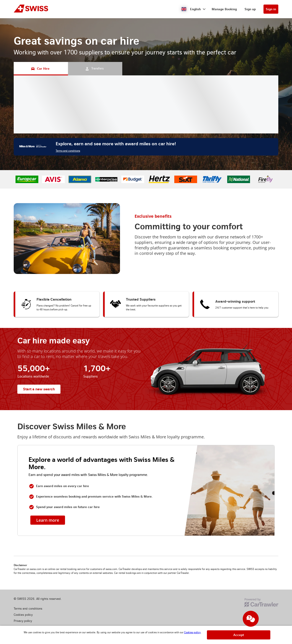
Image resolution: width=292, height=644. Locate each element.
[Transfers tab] (95, 69)
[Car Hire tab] (41, 69)
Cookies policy (192, 632)
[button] (194, 9)
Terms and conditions (68, 151)
